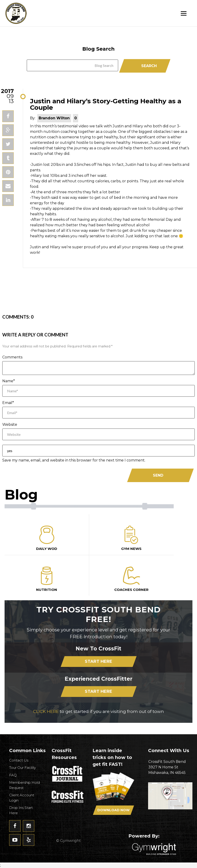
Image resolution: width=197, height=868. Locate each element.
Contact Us (19, 760)
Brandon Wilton (54, 118)
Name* (9, 381)
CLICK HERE (46, 711)
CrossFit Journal (68, 776)
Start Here (98, 661)
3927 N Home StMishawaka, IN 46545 (170, 767)
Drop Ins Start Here (21, 810)
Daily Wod (47, 538)
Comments (12, 357)
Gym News (131, 538)
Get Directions (170, 801)
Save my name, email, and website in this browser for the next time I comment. (74, 460)
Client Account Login (22, 798)
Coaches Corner (131, 579)
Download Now (113, 810)
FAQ (13, 775)
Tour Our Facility (23, 768)
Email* (8, 403)
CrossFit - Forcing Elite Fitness (68, 797)
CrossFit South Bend (33, 13)
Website (10, 424)
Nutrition (47, 579)
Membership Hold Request (24, 785)
